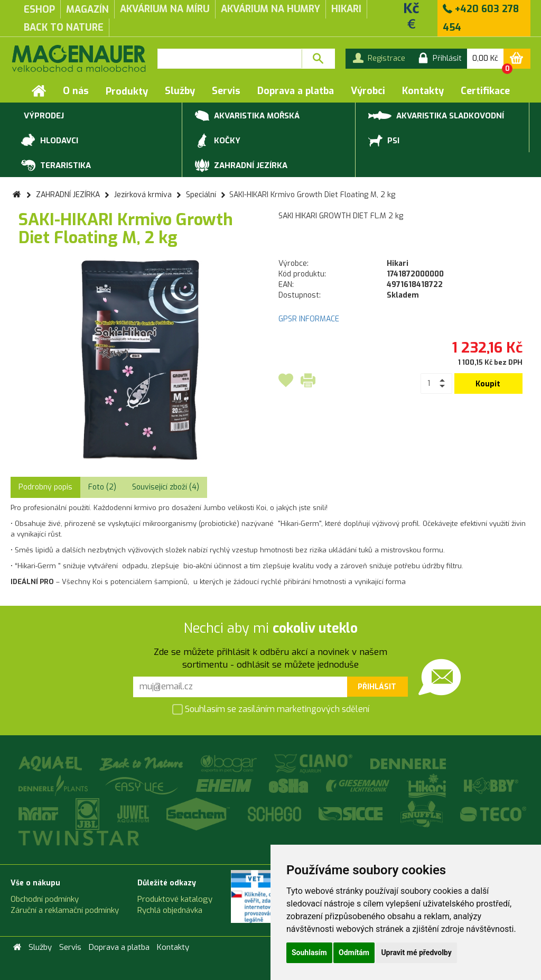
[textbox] (230, 59)
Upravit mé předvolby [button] (416, 953)
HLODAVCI (50, 141)
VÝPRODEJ (43, 116)
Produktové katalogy (175, 899)
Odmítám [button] (354, 953)
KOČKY (218, 141)
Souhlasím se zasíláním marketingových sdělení (271, 710)
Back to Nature (64, 27)
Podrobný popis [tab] (45, 487)
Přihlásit (377, 687)
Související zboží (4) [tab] (166, 487)
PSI (384, 141)
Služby (180, 91)
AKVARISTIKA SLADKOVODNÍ (436, 115)
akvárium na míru (165, 9)
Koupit (488, 384)
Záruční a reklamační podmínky (65, 910)
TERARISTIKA (56, 166)
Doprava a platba (296, 91)
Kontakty (423, 91)
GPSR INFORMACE (309, 319)
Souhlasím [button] (309, 953)
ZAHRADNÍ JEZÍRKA (241, 166)
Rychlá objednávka (170, 910)
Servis (226, 91)
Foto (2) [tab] (102, 487)
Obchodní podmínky (45, 899)
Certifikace (485, 91)
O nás (76, 91)
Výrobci (368, 91)
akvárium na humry (270, 9)
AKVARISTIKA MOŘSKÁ (247, 116)
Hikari (346, 9)
